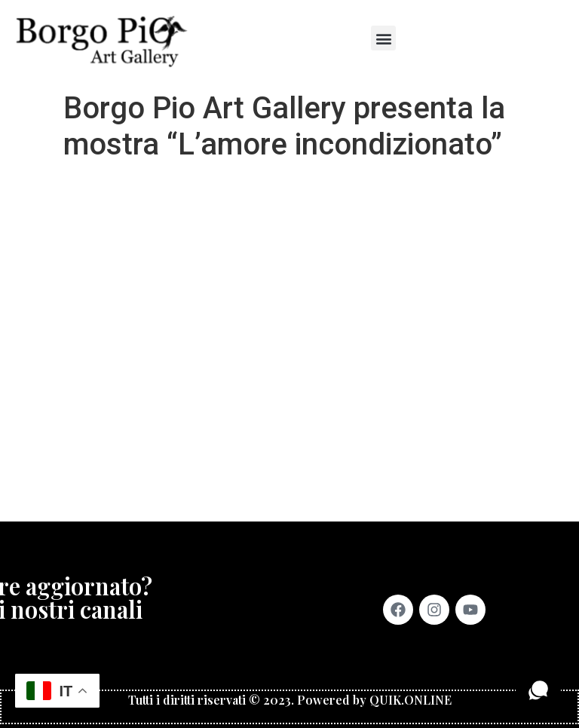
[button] (383, 38)
